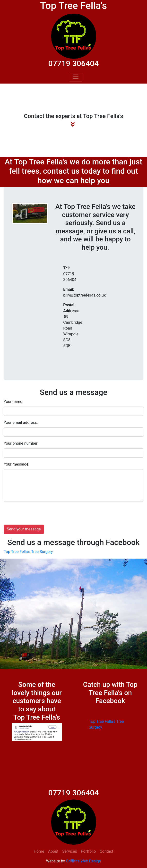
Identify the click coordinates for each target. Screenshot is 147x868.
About (53, 851)
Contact (106, 851)
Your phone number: (21, 443)
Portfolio (88, 851)
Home (39, 851)
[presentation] (41, 515)
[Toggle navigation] (76, 77)
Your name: (13, 402)
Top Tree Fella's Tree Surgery (28, 552)
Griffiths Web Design (83, 861)
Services (69, 851)
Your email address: (21, 422)
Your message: (17, 464)
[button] (15, 732)
